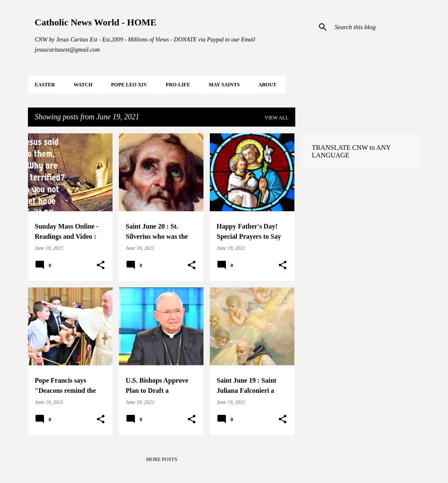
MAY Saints (224, 85)
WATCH (83, 85)
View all (276, 118)
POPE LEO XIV (129, 85)
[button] (101, 265)
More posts (162, 459)
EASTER (45, 85)
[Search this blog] (376, 27)
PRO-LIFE (178, 85)
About (268, 85)
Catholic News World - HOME (96, 22)
